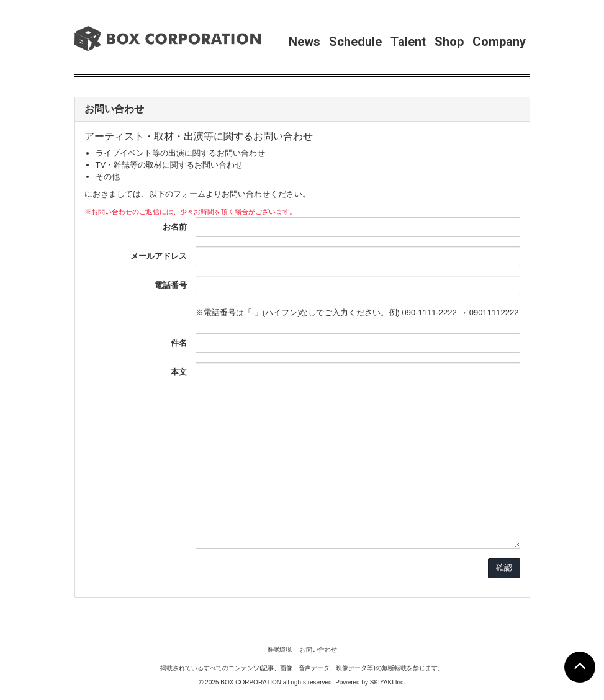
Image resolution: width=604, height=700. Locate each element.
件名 (179, 343)
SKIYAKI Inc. (388, 682)
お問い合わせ (318, 649)
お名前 (175, 227)
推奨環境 (279, 649)
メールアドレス (159, 256)
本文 (179, 372)
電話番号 (171, 285)
